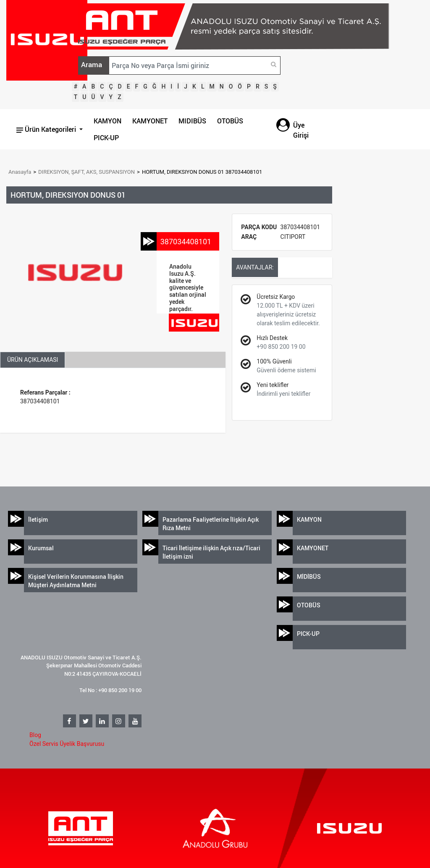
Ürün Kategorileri (47, 129)
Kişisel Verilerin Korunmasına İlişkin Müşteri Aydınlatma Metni (76, 581)
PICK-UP (106, 138)
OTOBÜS (230, 121)
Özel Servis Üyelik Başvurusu (67, 744)
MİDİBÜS (309, 576)
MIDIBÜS (192, 121)
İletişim (38, 519)
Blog (35, 735)
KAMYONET (150, 121)
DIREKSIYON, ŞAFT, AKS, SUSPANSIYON (87, 172)
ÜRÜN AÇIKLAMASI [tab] (33, 360)
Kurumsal (41, 548)
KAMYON (107, 121)
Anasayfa (20, 172)
